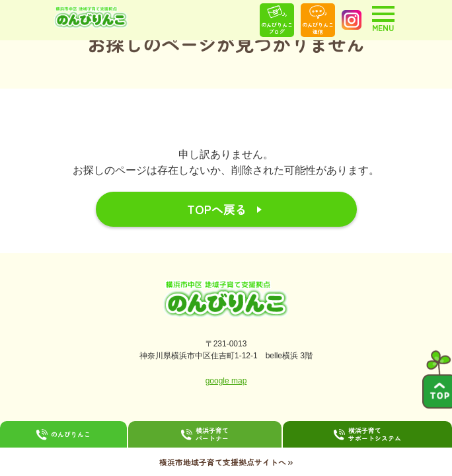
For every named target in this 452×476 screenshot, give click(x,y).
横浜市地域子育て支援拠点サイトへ (226, 461)
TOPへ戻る (217, 209)
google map (226, 381)
